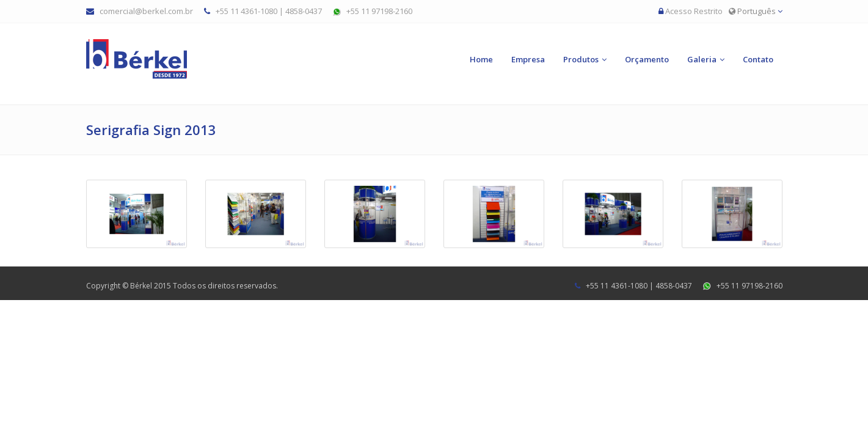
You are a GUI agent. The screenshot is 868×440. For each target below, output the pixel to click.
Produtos (581, 59)
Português (756, 11)
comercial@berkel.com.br (146, 11)
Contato (758, 59)
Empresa (528, 59)
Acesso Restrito (694, 11)
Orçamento (647, 59)
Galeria (702, 59)
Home (481, 59)
